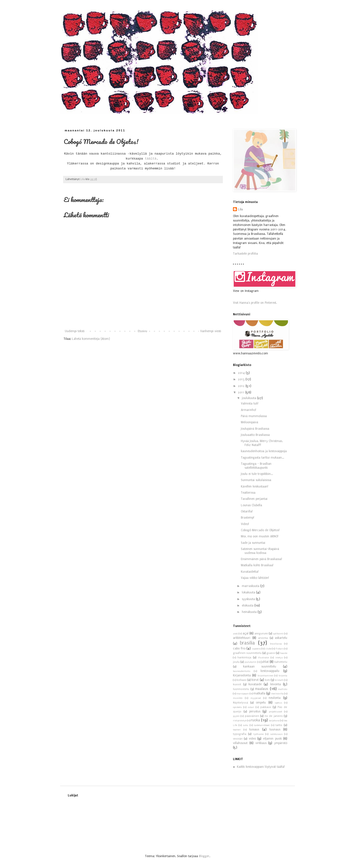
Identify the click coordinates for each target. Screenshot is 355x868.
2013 (242, 379)
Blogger (204, 856)
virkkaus (261, 743)
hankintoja (244, 657)
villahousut (240, 743)
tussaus (254, 729)
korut (255, 680)
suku (246, 725)
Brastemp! (248, 518)
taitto (279, 725)
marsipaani (243, 694)
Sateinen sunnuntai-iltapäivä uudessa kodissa (260, 551)
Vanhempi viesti (211, 331)
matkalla (259, 693)
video (252, 739)
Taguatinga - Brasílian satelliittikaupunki (256, 466)
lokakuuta (249, 592)
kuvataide (255, 684)
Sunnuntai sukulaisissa (256, 480)
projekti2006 (275, 712)
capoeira (256, 649)
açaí (246, 633)
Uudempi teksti (75, 331)
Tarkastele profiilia (245, 254)
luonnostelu (241, 689)
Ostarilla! (247, 511)
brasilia (247, 643)
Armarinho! (248, 410)
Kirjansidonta (242, 675)
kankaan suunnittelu (260, 666)
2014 (242, 373)
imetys (279, 658)
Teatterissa (248, 493)
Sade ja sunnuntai (253, 543)
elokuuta (248, 606)
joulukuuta (249, 398)
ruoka (256, 720)
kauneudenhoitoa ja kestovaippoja (264, 451)
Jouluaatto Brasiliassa (255, 435)
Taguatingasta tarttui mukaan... (262, 458)
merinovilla (277, 694)
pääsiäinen (252, 716)
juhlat (265, 662)
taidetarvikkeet (262, 725)
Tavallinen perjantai (254, 499)
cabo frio (239, 648)
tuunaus (275, 729)
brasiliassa (276, 644)
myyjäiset (256, 698)
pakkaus (266, 707)
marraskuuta (251, 586)
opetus (278, 703)
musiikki (238, 698)
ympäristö (281, 743)
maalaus (262, 689)
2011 (242, 392)
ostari (251, 707)
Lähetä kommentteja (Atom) (91, 339)
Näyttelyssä (240, 703)
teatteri (237, 730)
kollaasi (242, 680)
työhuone (258, 734)
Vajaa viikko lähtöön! (255, 578)
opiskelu (237, 707)
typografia (240, 734)
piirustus (255, 711)
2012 (242, 386)
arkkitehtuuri (242, 638)
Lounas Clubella (251, 505)
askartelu (281, 638)
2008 (235, 634)
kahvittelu (281, 662)
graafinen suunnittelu (247, 653)
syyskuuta (249, 599)
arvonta (263, 638)
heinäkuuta (250, 612)
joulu (236, 662)
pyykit (236, 716)
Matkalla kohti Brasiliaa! (257, 565)
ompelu (261, 703)
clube (268, 649)
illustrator (264, 658)
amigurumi (261, 634)
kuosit (237, 684)
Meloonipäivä (249, 422)
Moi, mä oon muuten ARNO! (260, 536)
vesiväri (238, 739)
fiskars (280, 649)
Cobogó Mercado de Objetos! (260, 530)
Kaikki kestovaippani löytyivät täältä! (261, 767)
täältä (151, 159)
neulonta (275, 698)
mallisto (283, 689)
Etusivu (142, 331)
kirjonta (283, 676)
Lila (240, 209)
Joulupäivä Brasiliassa (255, 429)
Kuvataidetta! (250, 572)
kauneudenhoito (242, 671)
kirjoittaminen (266, 676)
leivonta (275, 684)
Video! (245, 524)
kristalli (279, 680)
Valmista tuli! (250, 404)
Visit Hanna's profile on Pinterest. (255, 303)
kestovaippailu (270, 671)
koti (267, 680)
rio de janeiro (274, 716)
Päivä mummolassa (254, 416)
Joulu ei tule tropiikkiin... (257, 474)
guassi (271, 653)
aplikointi (278, 634)
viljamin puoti (272, 739)
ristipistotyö (240, 721)
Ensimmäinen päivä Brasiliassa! (261, 559)
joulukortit (250, 662)
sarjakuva (274, 721)
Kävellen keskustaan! (255, 486)
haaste (284, 653)
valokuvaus (276, 734)
